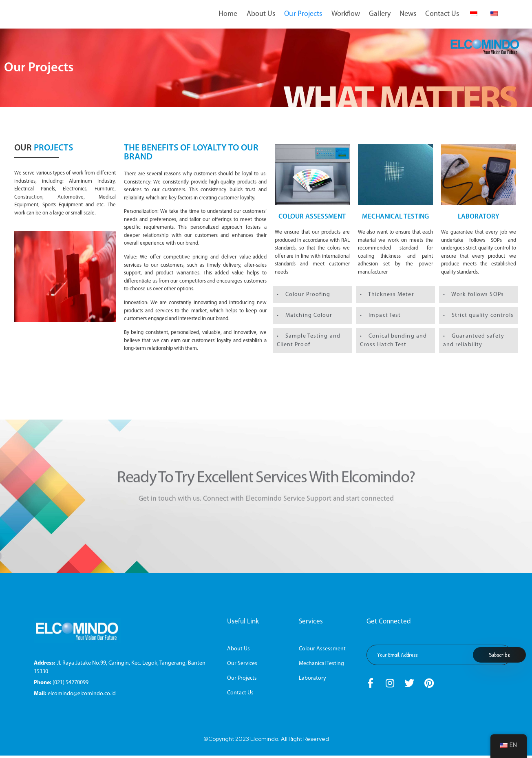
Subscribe (499, 657)
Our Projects (303, 14)
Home (228, 14)
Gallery (380, 14)
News (408, 14)
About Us (261, 14)
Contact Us (442, 14)
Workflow (346, 14)
